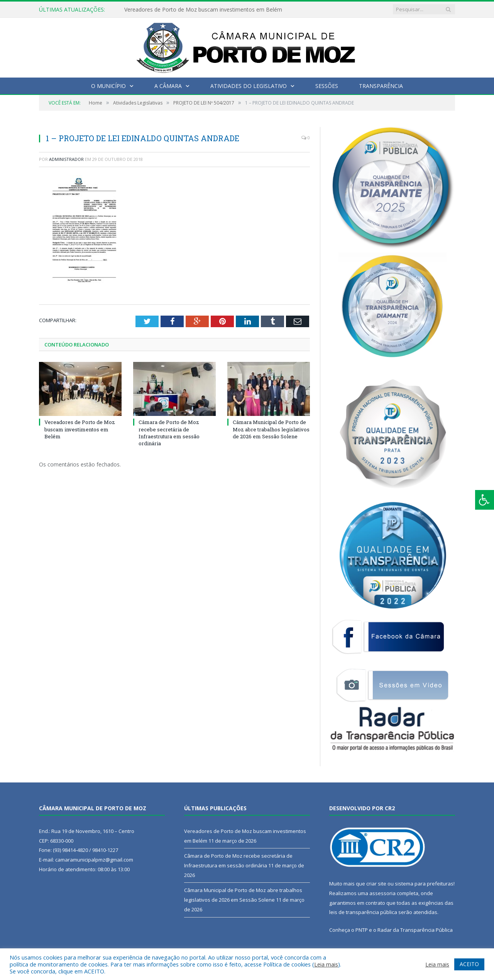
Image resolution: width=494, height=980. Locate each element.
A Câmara (168, 86)
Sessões (327, 86)
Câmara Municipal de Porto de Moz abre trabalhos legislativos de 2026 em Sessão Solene (271, 429)
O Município (108, 86)
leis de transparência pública (363, 912)
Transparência (381, 86)
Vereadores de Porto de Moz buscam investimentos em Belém (203, 10)
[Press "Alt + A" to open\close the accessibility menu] (485, 500)
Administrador (66, 159)
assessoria (382, 893)
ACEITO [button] (469, 964)
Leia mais (326, 964)
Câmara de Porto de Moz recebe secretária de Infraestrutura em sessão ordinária (169, 433)
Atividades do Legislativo (249, 86)
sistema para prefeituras (424, 884)
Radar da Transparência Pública (415, 930)
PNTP (362, 930)
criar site (376, 884)
